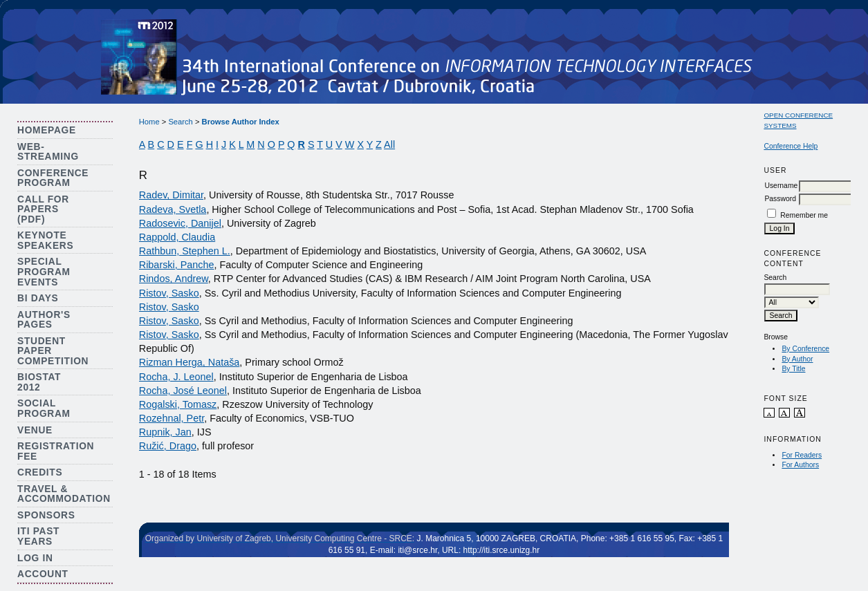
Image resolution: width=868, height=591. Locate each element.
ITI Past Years (38, 536)
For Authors (800, 465)
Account (43, 574)
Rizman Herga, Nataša (190, 362)
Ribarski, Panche (177, 265)
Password (780, 199)
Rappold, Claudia (177, 237)
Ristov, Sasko (169, 293)
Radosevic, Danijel (180, 223)
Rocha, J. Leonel (176, 377)
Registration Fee (56, 451)
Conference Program (53, 178)
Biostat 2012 (39, 382)
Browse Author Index (241, 122)
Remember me (804, 215)
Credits (40, 472)
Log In (35, 558)
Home (149, 122)
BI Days (38, 298)
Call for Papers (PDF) (43, 209)
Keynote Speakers (45, 241)
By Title (793, 369)
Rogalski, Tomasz (178, 404)
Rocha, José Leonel (183, 391)
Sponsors (46, 515)
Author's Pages (44, 320)
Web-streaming (48, 152)
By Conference (805, 349)
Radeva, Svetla (173, 209)
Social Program (44, 409)
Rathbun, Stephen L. (185, 251)
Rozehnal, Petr (172, 418)
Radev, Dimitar (171, 195)
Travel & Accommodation (64, 494)
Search (180, 122)
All (389, 144)
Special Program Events (44, 272)
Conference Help (791, 146)
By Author (797, 359)
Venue (35, 430)
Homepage (47, 130)
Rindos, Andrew (174, 279)
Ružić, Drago (168, 446)
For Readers (802, 455)
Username (781, 186)
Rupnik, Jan (165, 432)
